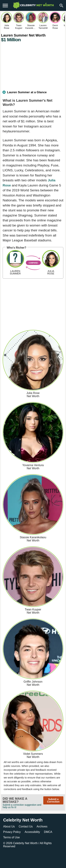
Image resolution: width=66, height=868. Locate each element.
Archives (42, 826)
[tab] (33, 94)
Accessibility (32, 832)
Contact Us (26, 826)
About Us (9, 826)
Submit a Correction (53, 800)
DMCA (48, 832)
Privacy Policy (12, 832)
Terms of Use (11, 837)
